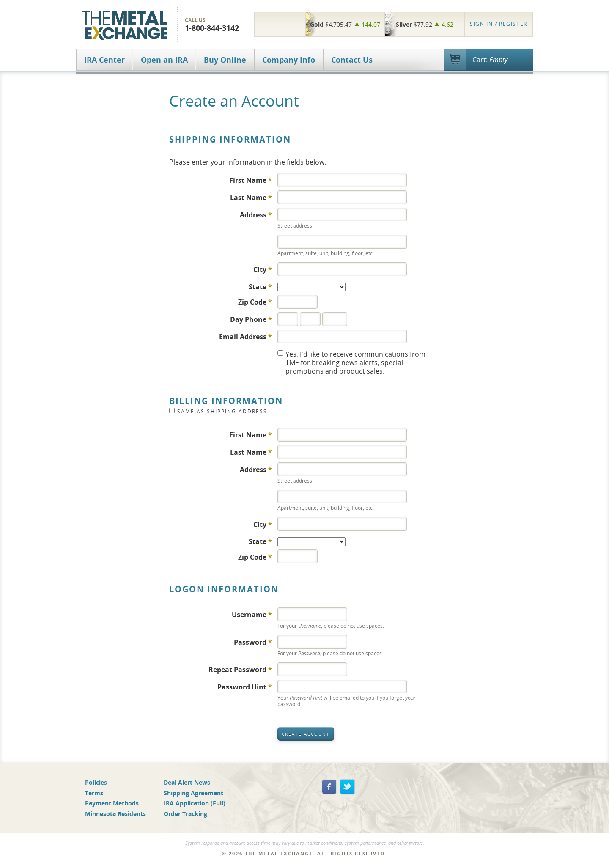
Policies (96, 782)
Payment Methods (112, 803)
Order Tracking (185, 814)
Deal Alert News (187, 782)
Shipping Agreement (193, 793)
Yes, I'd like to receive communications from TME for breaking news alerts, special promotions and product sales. (355, 362)
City (263, 269)
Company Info (289, 60)
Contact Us (352, 60)
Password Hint (245, 687)
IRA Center (104, 60)
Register (499, 24)
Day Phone (251, 319)
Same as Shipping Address (222, 411)
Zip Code (255, 302)
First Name (251, 180)
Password (253, 642)
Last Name (251, 197)
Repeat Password (240, 669)
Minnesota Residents (115, 814)
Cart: (490, 60)
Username (252, 614)
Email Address (246, 336)
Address (256, 215)
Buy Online (225, 60)
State (260, 287)
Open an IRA (164, 60)
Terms (94, 793)
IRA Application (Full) (195, 803)
